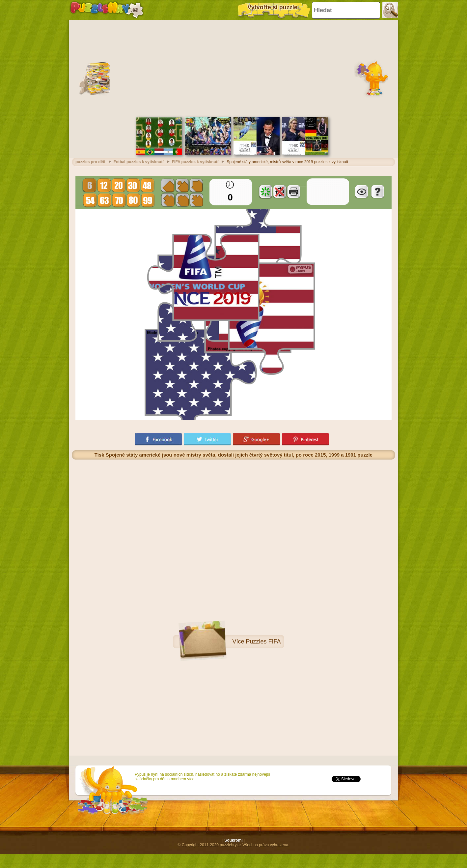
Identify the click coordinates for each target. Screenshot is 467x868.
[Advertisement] (233, 66)
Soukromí (233, 839)
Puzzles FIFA (263, 640)
